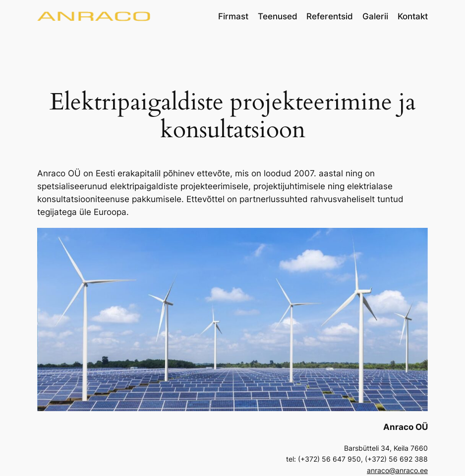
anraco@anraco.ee (397, 470)
